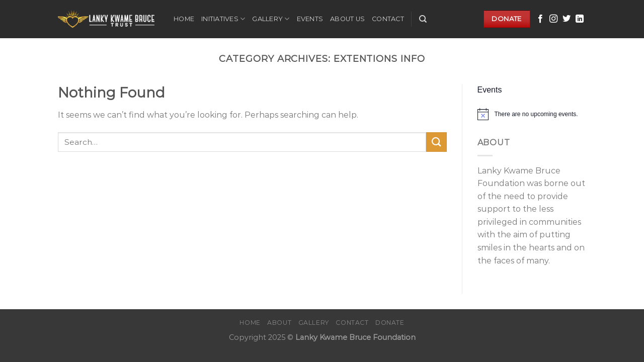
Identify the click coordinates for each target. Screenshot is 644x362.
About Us (347, 19)
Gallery (271, 19)
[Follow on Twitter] (567, 19)
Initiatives (223, 19)
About (279, 323)
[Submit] (436, 142)
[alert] (532, 114)
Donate (390, 323)
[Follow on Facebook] (540, 19)
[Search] (423, 19)
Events (310, 19)
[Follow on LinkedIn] (580, 19)
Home (184, 19)
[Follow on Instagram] (553, 19)
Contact (388, 19)
